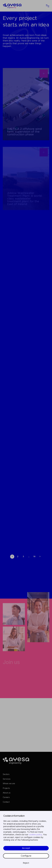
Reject (26, 863)
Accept (26, 848)
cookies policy (35, 835)
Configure (26, 856)
